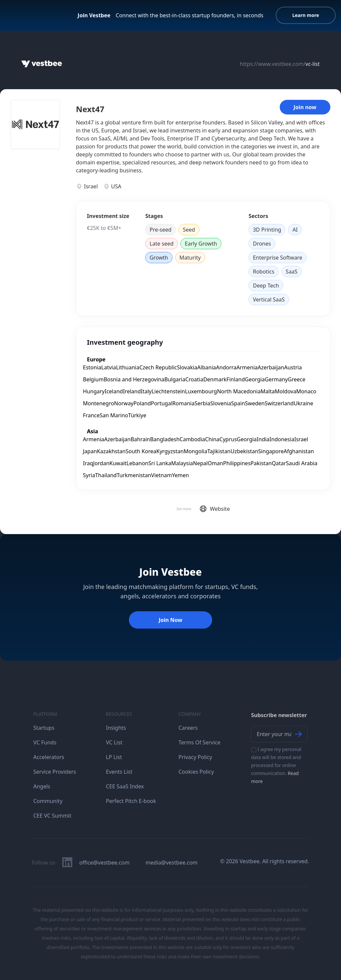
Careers (188, 728)
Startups (44, 728)
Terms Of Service (199, 742)
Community (48, 801)
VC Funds (45, 742)
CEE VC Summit (52, 816)
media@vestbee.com (171, 863)
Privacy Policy (195, 757)
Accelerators (49, 757)
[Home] (42, 64)
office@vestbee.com (104, 863)
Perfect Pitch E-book (131, 801)
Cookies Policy (196, 772)
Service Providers (55, 772)
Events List (119, 772)
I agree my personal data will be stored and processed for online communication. (276, 765)
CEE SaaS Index (125, 786)
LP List (114, 757)
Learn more (306, 15)
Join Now (170, 620)
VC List (114, 742)
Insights (116, 728)
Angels (42, 786)
